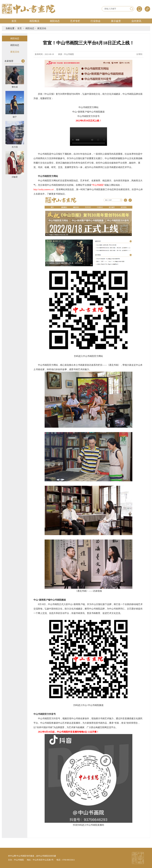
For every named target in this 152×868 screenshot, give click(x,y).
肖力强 (15, 147)
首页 (14, 21)
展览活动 (42, 28)
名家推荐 (9, 61)
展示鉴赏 (116, 21)
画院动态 (55, 21)
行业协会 (96, 21)
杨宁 (15, 117)
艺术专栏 (75, 21)
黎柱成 (15, 87)
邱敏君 (15, 177)
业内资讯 (136, 21)
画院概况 (34, 21)
